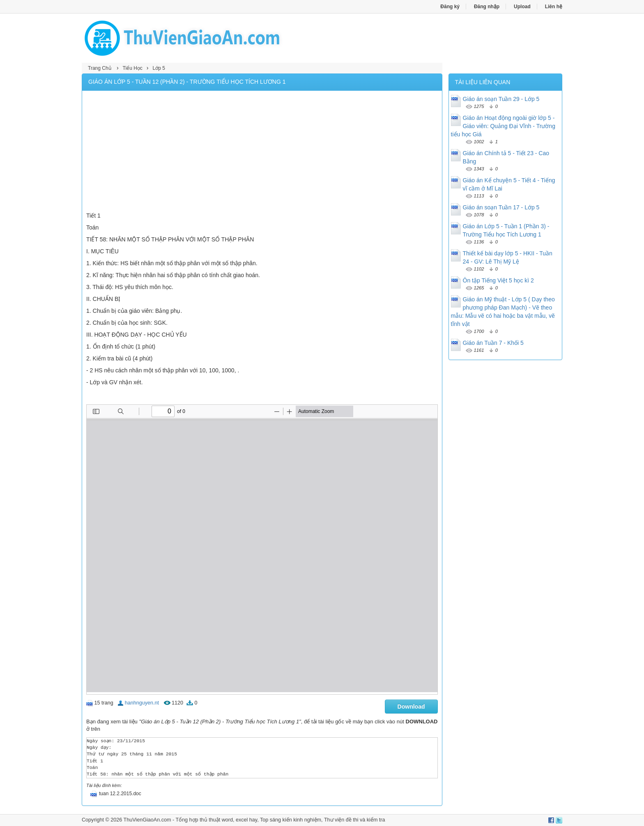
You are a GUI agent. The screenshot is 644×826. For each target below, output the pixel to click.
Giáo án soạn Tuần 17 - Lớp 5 (501, 207)
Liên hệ (554, 7)
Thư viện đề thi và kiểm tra (355, 820)
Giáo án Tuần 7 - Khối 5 (493, 343)
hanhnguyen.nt (142, 703)
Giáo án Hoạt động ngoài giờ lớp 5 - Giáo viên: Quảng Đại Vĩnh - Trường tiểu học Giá (503, 126)
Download (411, 707)
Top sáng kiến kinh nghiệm (291, 820)
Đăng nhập (487, 7)
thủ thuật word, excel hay (228, 820)
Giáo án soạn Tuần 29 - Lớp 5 (501, 99)
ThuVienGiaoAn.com (147, 820)
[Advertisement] (262, 152)
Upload (522, 7)
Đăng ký (450, 7)
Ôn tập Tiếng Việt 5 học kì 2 (498, 280)
